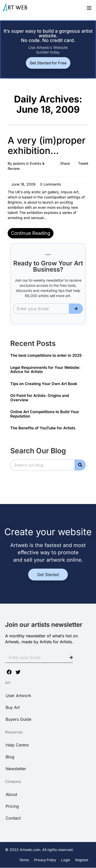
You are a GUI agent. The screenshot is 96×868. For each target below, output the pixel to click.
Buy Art (13, 707)
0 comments (50, 184)
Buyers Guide (18, 719)
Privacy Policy (45, 860)
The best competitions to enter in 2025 (46, 355)
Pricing (12, 806)
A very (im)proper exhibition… (47, 145)
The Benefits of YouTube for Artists (43, 428)
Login (66, 860)
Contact (13, 818)
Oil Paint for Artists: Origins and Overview (40, 398)
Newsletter (16, 769)
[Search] (80, 465)
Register (82, 860)
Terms (24, 860)
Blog (10, 757)
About (11, 794)
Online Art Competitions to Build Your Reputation (45, 414)
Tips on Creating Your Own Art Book (44, 384)
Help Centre (17, 745)
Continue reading (31, 233)
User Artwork (18, 696)
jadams (19, 163)
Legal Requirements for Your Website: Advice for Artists (45, 370)
